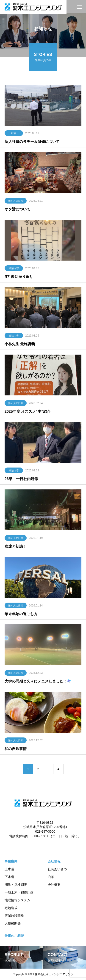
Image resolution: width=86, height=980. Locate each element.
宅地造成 (11, 908)
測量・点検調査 (16, 885)
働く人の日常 (16, 201)
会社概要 (54, 885)
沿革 (51, 877)
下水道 (9, 877)
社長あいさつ (57, 869)
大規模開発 (13, 923)
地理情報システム (17, 900)
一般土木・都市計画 (19, 892)
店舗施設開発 (14, 916)
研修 (14, 134)
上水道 (9, 869)
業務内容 (14, 269)
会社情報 (54, 861)
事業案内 (11, 861)
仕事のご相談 (14, 936)
